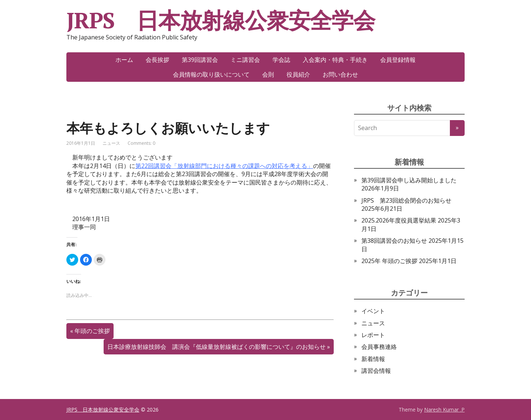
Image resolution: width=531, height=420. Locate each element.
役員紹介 (298, 74)
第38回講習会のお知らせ (394, 241)
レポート (373, 335)
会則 (268, 74)
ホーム (124, 60)
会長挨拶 (157, 60)
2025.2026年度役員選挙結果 (399, 220)
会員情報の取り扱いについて (211, 74)
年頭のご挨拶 (92, 331)
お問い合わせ (340, 74)
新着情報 (373, 359)
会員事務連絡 (379, 347)
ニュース (111, 143)
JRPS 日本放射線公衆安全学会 (221, 20)
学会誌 (281, 60)
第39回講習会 (200, 60)
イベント (373, 311)
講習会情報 (376, 371)
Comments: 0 (141, 143)
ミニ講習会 (245, 60)
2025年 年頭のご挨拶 (389, 261)
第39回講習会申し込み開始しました (409, 180)
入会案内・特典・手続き (335, 60)
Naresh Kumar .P (444, 409)
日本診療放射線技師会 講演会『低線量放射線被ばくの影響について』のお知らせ (216, 347)
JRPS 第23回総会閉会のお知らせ (406, 200)
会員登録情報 (398, 60)
